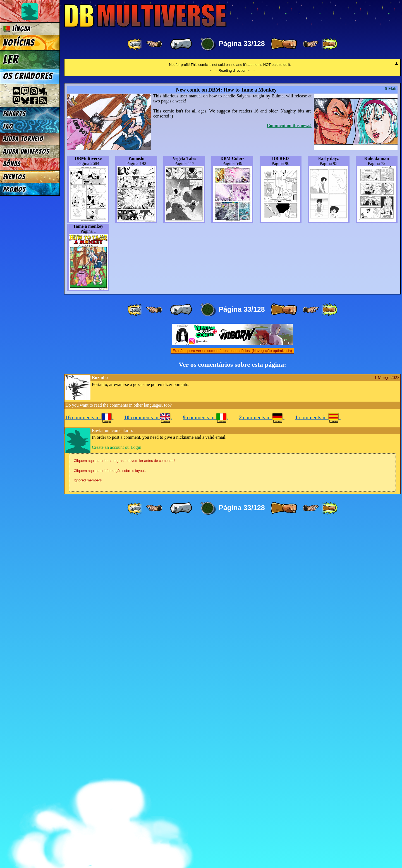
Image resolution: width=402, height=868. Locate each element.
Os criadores (28, 76)
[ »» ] (329, 44)
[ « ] (181, 44)
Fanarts (15, 114)
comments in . (89, 762)
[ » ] (284, 44)
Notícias (19, 43)
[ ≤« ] (154, 44)
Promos (15, 189)
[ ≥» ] (311, 44)
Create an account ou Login (117, 792)
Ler (11, 59)
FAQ (8, 126)
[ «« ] (135, 44)
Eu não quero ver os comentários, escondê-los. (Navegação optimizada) (232, 695)
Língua (17, 29)
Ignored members (88, 825)
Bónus (12, 164)
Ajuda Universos (26, 151)
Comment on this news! (289, 470)
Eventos (14, 177)
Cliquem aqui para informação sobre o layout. (110, 815)
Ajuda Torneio (23, 139)
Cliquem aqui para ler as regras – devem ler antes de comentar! (124, 805)
